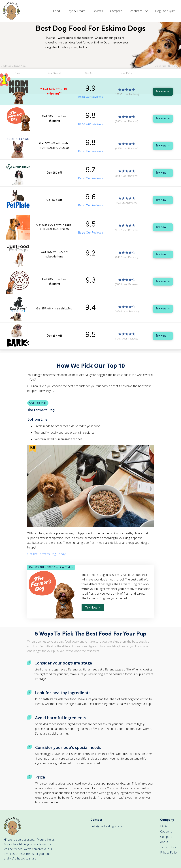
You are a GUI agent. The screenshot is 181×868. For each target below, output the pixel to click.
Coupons (166, 831)
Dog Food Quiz (165, 11)
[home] (11, 11)
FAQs (164, 826)
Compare (116, 11)
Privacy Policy (169, 852)
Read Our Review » (90, 97)
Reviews (98, 11)
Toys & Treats (76, 11)
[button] (139, 11)
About (164, 842)
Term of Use (168, 847)
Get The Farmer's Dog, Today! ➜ (48, 554)
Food (56, 11)
